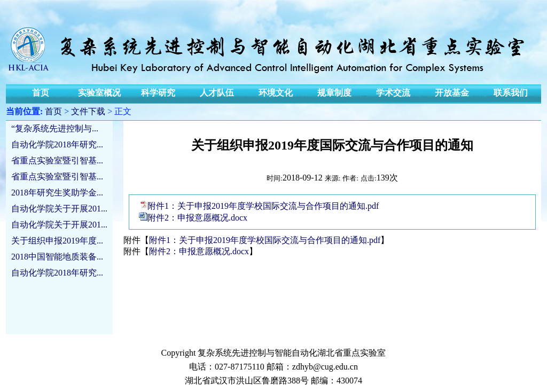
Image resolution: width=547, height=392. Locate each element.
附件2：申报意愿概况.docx (197, 218)
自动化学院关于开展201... (59, 209)
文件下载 (88, 111)
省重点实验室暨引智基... (57, 160)
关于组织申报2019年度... (57, 241)
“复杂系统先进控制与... (55, 128)
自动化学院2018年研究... (57, 144)
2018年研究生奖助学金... (57, 193)
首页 (53, 111)
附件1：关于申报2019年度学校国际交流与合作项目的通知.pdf (263, 206)
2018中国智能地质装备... (57, 257)
